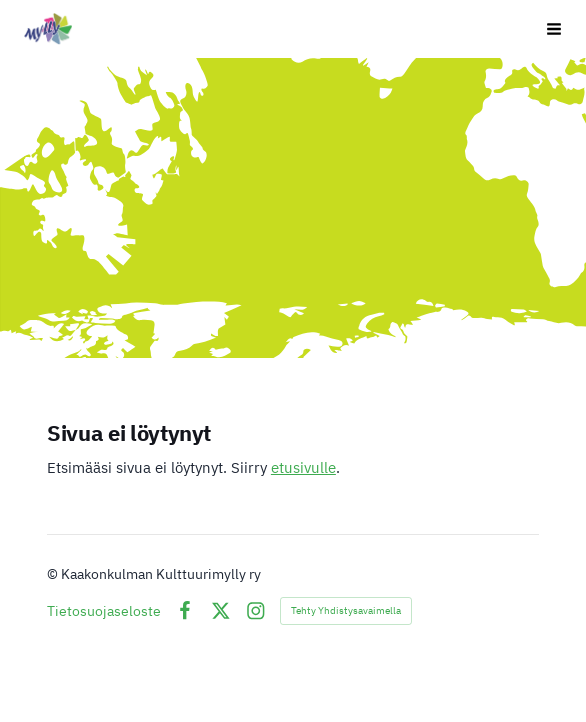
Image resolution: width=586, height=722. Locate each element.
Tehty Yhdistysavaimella (346, 610)
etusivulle (303, 467)
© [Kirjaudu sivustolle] (54, 574)
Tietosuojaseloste (104, 611)
